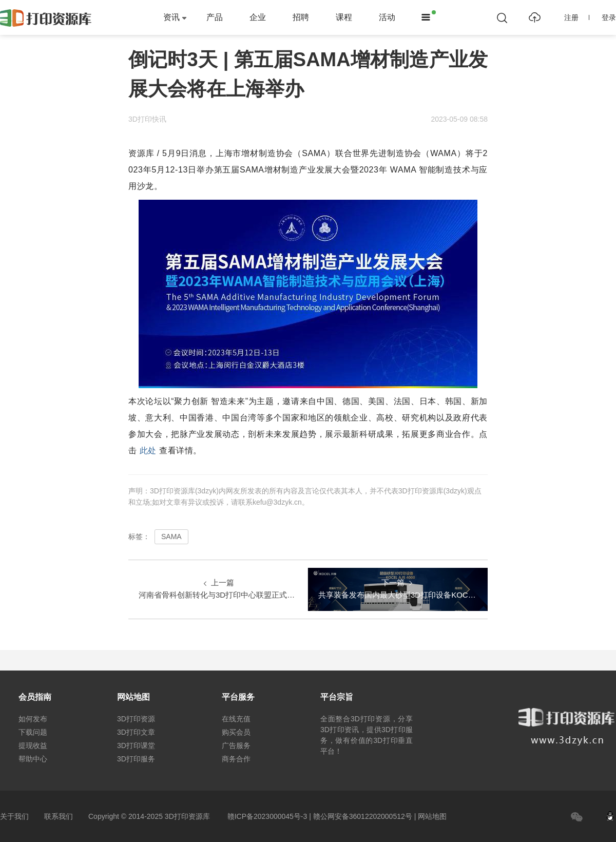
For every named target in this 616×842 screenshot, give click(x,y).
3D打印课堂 (136, 745)
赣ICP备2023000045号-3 (267, 816)
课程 (344, 17)
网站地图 (432, 816)
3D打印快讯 (147, 119)
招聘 (301, 17)
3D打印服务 (136, 759)
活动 (387, 17)
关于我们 (14, 816)
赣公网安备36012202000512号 (363, 816)
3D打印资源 (136, 719)
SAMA (171, 537)
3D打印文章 (136, 732)
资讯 (171, 17)
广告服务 (236, 745)
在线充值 (236, 719)
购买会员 (236, 732)
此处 (148, 451)
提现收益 (33, 745)
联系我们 (59, 816)
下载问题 (33, 732)
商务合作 (236, 759)
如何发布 (33, 719)
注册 (577, 17)
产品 (215, 17)
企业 (258, 17)
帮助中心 (33, 759)
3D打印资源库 (187, 816)
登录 (609, 17)
